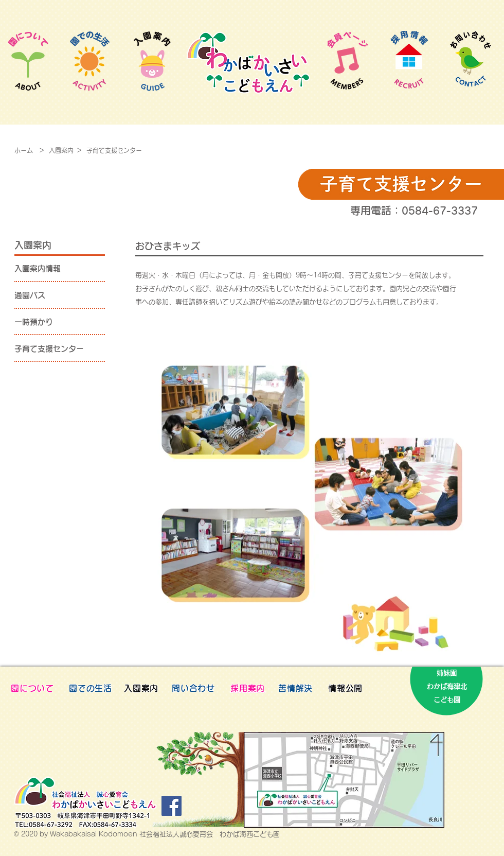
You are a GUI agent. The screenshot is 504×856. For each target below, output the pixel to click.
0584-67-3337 (440, 211)
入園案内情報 (38, 268)
